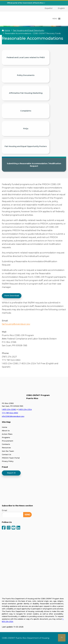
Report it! (11, 473)
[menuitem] (47, 8)
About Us (6, 431)
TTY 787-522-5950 (10, 413)
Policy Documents (26, 75)
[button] (55, 19)
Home (7, 30)
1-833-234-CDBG (9, 409)
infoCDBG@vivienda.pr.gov (13, 416)
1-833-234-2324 (25, 409)
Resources (6, 448)
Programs (6, 437)
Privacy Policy (8, 461)
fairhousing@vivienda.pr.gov (16, 324)
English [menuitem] (61, 8)
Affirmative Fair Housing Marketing (26, 93)
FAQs (26, 129)
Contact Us (7, 454)
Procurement (8, 441)
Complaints (26, 111)
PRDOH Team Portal (11, 458)
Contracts (6, 444)
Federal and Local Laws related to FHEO (26, 57)
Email (4, 510)
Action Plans (7, 434)
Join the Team (8, 451)
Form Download (12, 296)
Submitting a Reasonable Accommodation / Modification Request (34, 165)
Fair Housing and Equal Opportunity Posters (26, 146)
